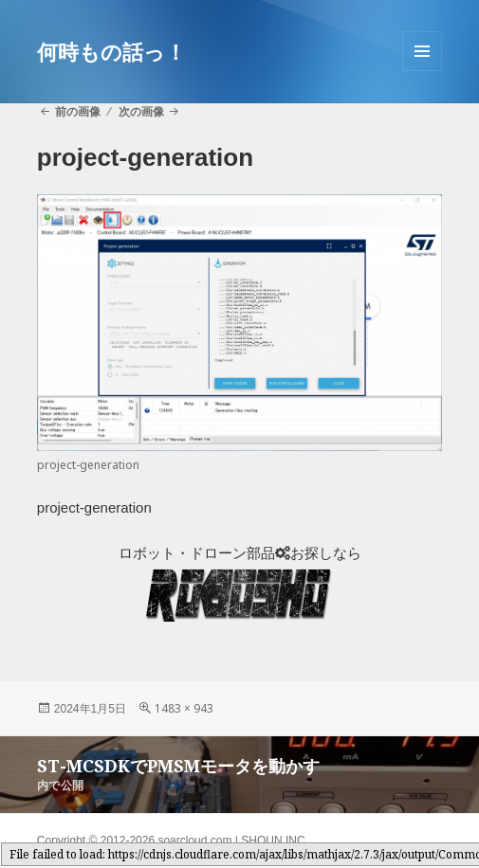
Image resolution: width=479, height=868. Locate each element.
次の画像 (141, 111)
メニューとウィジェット (422, 71)
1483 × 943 (184, 708)
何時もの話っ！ (111, 51)
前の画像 (78, 111)
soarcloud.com (194, 841)
